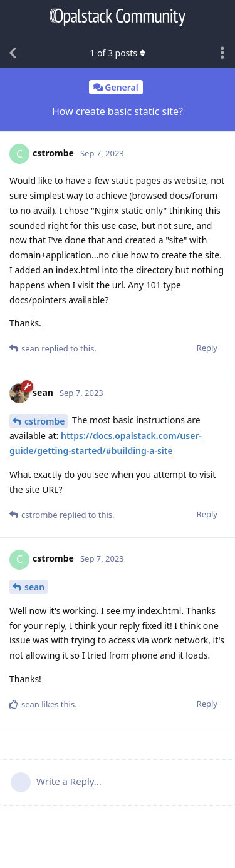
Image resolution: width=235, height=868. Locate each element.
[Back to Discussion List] (13, 53)
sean (34, 587)
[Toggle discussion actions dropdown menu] (222, 53)
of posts (117, 53)
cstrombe (44, 421)
